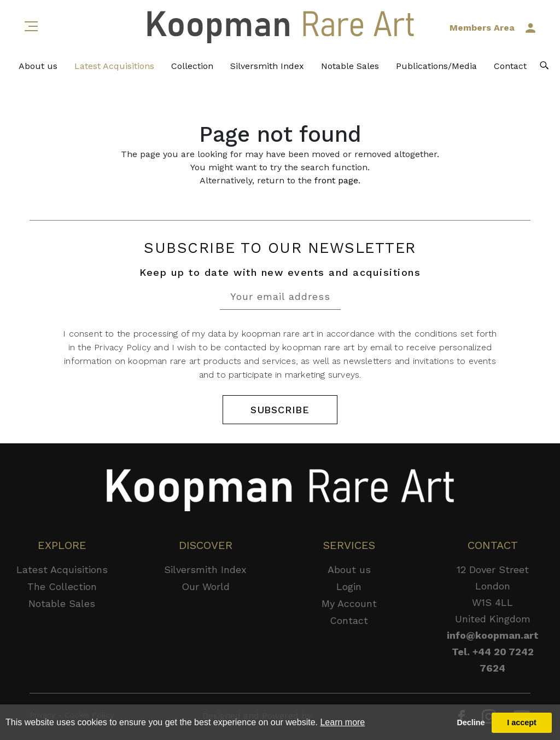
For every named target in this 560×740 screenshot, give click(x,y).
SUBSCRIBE (280, 410)
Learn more (342, 722)
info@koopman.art (493, 635)
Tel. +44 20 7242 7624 (493, 660)
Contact (510, 66)
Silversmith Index (267, 66)
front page (336, 180)
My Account (349, 603)
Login (349, 586)
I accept (522, 722)
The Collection (62, 586)
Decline (471, 722)
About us (38, 66)
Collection (192, 66)
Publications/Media (436, 66)
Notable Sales (350, 66)
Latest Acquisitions (114, 66)
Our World (206, 586)
